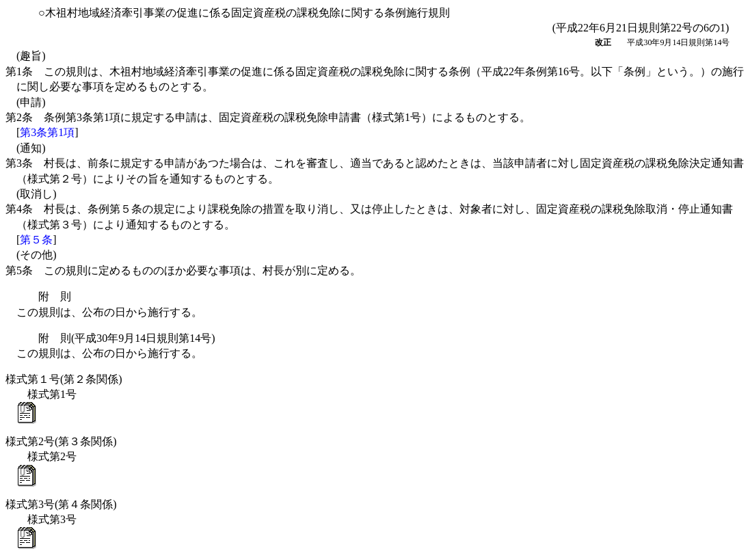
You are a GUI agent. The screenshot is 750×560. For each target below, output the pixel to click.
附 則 (55, 296)
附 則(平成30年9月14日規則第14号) (127, 338)
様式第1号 (52, 394)
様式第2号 (52, 456)
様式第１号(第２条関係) (64, 379)
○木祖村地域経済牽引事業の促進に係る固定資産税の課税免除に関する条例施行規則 (244, 13)
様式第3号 (52, 519)
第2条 (268, 117)
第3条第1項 (47, 132)
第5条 (183, 270)
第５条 (36, 240)
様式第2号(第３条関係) (61, 441)
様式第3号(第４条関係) (61, 504)
